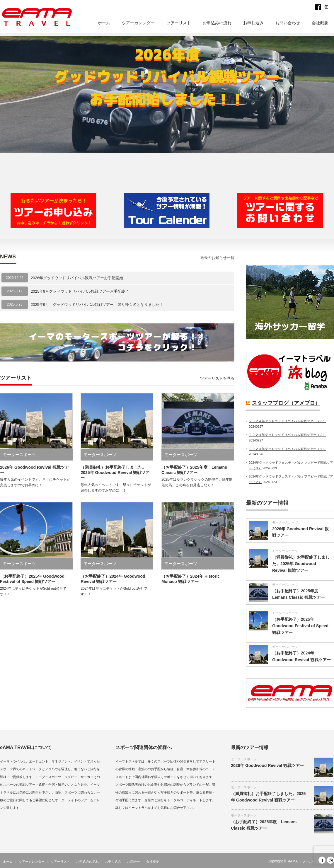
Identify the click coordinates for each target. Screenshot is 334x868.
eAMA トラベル (300, 861)
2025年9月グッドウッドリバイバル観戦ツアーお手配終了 (80, 291)
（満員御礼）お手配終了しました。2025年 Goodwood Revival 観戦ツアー (115, 473)
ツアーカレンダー (138, 23)
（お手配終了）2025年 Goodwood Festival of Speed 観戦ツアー (300, 626)
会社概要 (320, 23)
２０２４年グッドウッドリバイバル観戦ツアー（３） (287, 421)
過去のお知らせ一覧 (217, 258)
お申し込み (253, 23)
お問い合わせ (288, 23)
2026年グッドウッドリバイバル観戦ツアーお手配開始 (77, 278)
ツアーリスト (179, 23)
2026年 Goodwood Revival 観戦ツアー (267, 765)
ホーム (104, 23)
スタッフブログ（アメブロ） (286, 403)
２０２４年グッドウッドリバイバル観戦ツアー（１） (287, 449)
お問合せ (134, 862)
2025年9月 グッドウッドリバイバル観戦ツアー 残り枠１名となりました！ (97, 305)
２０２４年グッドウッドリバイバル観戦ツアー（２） (287, 435)
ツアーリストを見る (217, 378)
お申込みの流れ (217, 23)
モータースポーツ (19, 455)
